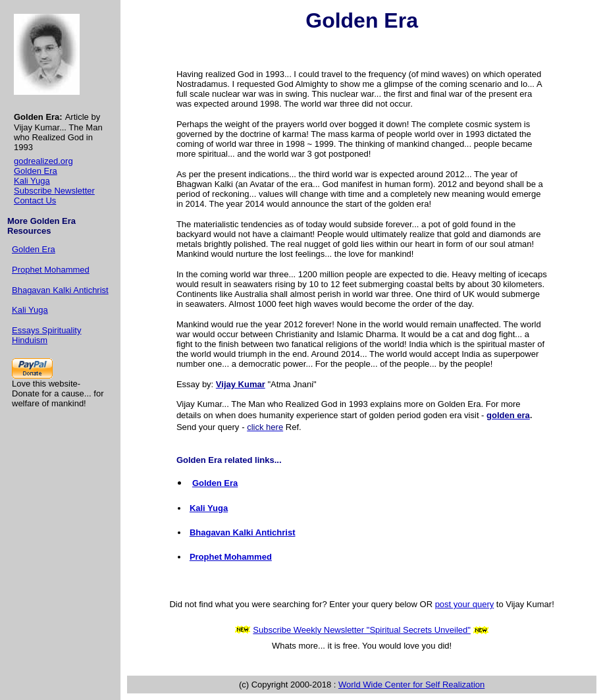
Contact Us (35, 201)
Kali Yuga (32, 181)
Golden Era (36, 171)
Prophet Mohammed (51, 270)
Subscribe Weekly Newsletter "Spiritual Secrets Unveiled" (362, 630)
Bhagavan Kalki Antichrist (60, 290)
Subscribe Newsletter (54, 191)
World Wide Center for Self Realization (411, 685)
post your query (465, 604)
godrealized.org (43, 161)
